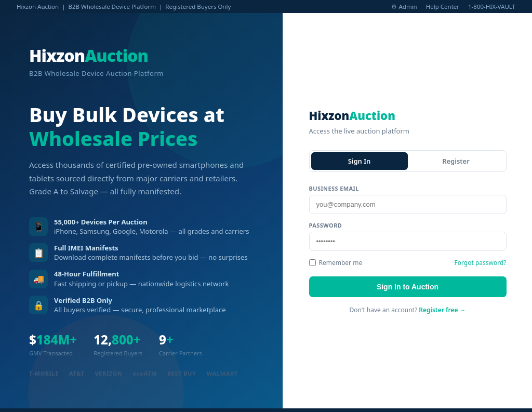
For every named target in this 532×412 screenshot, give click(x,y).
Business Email (334, 188)
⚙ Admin (404, 6)
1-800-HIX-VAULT (492, 6)
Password (326, 225)
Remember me (336, 263)
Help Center (443, 6)
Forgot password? (480, 263)
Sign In (360, 161)
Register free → (442, 310)
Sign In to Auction (408, 287)
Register (456, 161)
